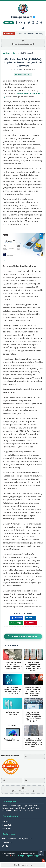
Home (9, 23)
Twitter (30, 618)
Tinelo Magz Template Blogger (27, 856)
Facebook (17, 618)
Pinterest (31, 623)
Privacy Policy (7, 825)
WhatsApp (16, 623)
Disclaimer (6, 829)
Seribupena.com (23, 17)
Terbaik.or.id (17, 70)
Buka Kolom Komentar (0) (23, 636)
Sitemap (6, 821)
